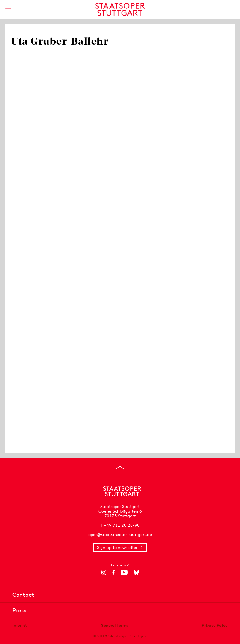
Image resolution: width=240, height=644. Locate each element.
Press (19, 610)
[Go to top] (120, 468)
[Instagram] (104, 572)
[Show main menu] (8, 9)
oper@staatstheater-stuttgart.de (120, 535)
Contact (23, 595)
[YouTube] (124, 572)
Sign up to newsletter (117, 547)
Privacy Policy (215, 625)
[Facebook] (114, 572)
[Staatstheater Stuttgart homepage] (120, 9)
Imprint (20, 625)
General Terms (114, 625)
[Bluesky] (136, 572)
